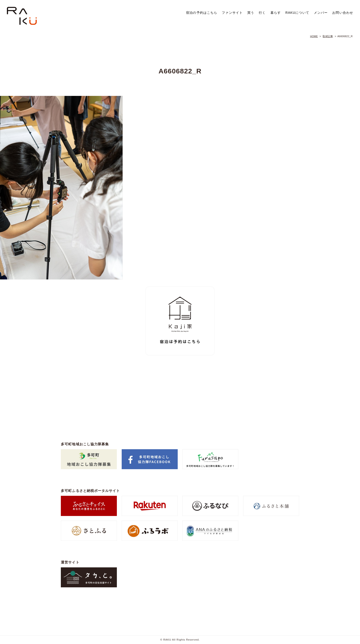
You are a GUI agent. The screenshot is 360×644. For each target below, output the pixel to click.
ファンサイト (232, 13)
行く (262, 13)
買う (251, 13)
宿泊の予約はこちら (202, 13)
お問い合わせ (343, 13)
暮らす (276, 13)
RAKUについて (297, 13)
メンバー (321, 13)
